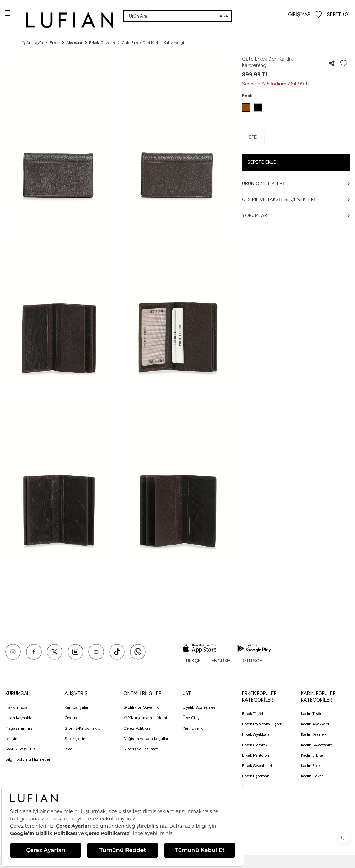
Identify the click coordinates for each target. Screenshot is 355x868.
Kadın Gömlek (314, 734)
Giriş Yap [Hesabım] (299, 14)
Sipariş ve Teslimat (141, 749)
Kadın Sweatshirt (316, 745)
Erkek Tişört (253, 714)
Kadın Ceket (312, 776)
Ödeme (71, 718)
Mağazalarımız (19, 728)
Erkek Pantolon (256, 755)
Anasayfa (32, 43)
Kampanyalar (76, 707)
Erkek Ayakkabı (256, 734)
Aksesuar (74, 43)
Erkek (55, 43)
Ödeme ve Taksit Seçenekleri (296, 200)
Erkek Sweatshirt (257, 766)
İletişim (12, 739)
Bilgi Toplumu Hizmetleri (28, 759)
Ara (224, 16)
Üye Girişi (192, 718)
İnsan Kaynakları (20, 718)
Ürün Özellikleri (296, 184)
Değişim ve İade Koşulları (146, 739)
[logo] (70, 20)
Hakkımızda (16, 707)
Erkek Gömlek (255, 745)
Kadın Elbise (312, 755)
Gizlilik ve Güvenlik (141, 707)
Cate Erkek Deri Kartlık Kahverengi (153, 43)
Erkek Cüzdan (102, 43)
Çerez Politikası (137, 728)
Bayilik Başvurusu (21, 749)
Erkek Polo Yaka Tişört (262, 724)
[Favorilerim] (318, 15)
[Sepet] (338, 15)
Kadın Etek (311, 766)
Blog (69, 749)
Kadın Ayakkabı (315, 724)
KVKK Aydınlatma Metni (145, 718)
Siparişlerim (76, 739)
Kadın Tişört (312, 714)
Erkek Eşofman (256, 776)
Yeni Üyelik (193, 728)
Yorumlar (296, 216)
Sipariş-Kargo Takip (82, 728)
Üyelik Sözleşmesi (200, 707)
